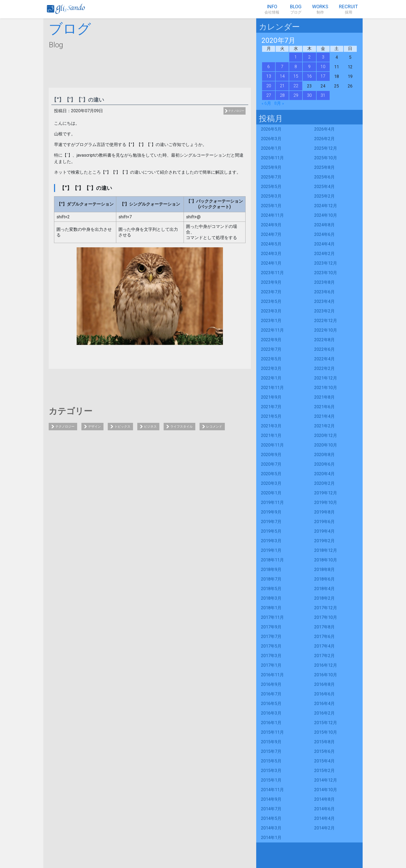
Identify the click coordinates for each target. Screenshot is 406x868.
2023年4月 (324, 301)
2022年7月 (271, 349)
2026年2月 (324, 139)
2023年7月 (271, 292)
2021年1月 (271, 435)
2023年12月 (326, 263)
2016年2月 (324, 713)
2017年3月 (271, 656)
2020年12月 (326, 435)
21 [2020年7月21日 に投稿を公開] (282, 86)
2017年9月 (271, 627)
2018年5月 (271, 589)
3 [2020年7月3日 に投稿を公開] (323, 57)
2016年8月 (324, 684)
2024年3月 (271, 254)
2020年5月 (271, 474)
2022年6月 (324, 349)
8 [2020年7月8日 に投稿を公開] (296, 67)
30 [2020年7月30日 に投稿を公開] (309, 95)
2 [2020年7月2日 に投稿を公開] (309, 57)
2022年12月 (326, 321)
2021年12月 (326, 378)
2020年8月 (324, 455)
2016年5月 (271, 704)
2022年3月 (271, 368)
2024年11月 (272, 215)
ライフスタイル (181, 427)
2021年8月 (324, 397)
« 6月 (266, 103)
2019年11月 (272, 502)
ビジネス (150, 427)
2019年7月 (271, 522)
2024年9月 (271, 225)
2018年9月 (271, 569)
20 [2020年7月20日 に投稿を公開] (269, 86)
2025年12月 (326, 148)
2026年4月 (324, 129)
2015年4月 (324, 761)
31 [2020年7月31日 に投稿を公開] (323, 95)
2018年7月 (271, 579)
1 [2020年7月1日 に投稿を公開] (296, 57)
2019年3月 (271, 541)
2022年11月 (272, 330)
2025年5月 (271, 187)
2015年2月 (324, 771)
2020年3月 (271, 483)
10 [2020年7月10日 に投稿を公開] (323, 67)
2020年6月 (324, 464)
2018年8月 (324, 569)
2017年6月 (324, 637)
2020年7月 (271, 464)
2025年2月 (324, 196)
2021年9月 (271, 397)
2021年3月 (271, 426)
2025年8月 (324, 167)
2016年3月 (271, 713)
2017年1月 (271, 665)
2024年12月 (326, 206)
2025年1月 (271, 206)
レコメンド (214, 427)
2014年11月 (272, 790)
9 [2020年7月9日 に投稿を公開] (309, 67)
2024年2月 (324, 254)
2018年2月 (324, 598)
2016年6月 (324, 694)
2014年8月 (324, 799)
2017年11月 (272, 617)
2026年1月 (271, 148)
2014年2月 (324, 828)
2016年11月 (272, 675)
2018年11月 (272, 560)
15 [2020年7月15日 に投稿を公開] (296, 76)
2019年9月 (271, 512)
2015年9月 (271, 742)
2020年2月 (324, 483)
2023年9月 (271, 282)
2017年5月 (271, 646)
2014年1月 (271, 838)
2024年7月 (271, 234)
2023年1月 (271, 321)
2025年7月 (271, 177)
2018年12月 (326, 550)
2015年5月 (271, 761)
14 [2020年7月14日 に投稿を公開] (282, 76)
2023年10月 (326, 273)
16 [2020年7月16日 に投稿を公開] (309, 76)
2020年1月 (271, 493)
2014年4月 (324, 818)
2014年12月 (326, 780)
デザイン (94, 427)
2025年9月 (271, 167)
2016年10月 (326, 675)
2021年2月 (324, 426)
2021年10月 (326, 388)
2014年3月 (271, 828)
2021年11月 (272, 388)
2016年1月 (271, 723)
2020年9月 (271, 455)
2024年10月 (326, 215)
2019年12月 (326, 493)
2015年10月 (326, 732)
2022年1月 (271, 378)
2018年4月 (324, 589)
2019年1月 (271, 550)
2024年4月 (324, 244)
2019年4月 (324, 531)
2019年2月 (324, 541)
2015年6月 (324, 751)
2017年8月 (324, 627)
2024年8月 (324, 225)
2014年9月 (271, 799)
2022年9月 (271, 340)
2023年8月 (324, 282)
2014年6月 (324, 809)
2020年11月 (272, 445)
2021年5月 (271, 416)
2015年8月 (324, 742)
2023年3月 (271, 311)
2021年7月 (271, 407)
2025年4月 (324, 187)
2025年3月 (271, 196)
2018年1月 (271, 608)
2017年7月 (271, 637)
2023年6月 (324, 292)
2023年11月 (272, 273)
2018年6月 (324, 579)
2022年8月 (324, 340)
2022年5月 (271, 359)
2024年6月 (324, 234)
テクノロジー (236, 111)
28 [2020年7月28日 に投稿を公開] (282, 95)
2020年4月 (324, 474)
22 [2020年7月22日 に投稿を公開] (296, 86)
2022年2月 (324, 368)
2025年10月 (326, 158)
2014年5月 (271, 818)
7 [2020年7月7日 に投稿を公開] (282, 67)
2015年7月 (271, 751)
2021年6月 (324, 407)
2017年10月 (326, 617)
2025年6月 (324, 177)
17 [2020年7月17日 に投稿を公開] (323, 76)
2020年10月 (326, 445)
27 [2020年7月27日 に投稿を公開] (269, 95)
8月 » (279, 103)
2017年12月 (326, 608)
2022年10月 (326, 330)
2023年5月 (271, 301)
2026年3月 (271, 139)
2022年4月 (324, 359)
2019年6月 (324, 522)
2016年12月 (326, 665)
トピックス (122, 427)
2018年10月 (326, 560)
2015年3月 (271, 771)
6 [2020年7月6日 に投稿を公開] (269, 67)
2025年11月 (272, 158)
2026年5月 (271, 129)
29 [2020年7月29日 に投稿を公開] (296, 95)
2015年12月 (326, 723)
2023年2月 (324, 311)
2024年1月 (271, 263)
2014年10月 (326, 790)
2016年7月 (271, 694)
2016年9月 (271, 684)
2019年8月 (324, 512)
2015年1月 (271, 780)
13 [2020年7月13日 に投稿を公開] (269, 76)
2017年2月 (324, 656)
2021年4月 (324, 416)
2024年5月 (271, 244)
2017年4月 (324, 646)
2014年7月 (271, 809)
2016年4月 (324, 704)
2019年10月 (326, 502)
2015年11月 (272, 732)
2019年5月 (271, 531)
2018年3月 (271, 598)
